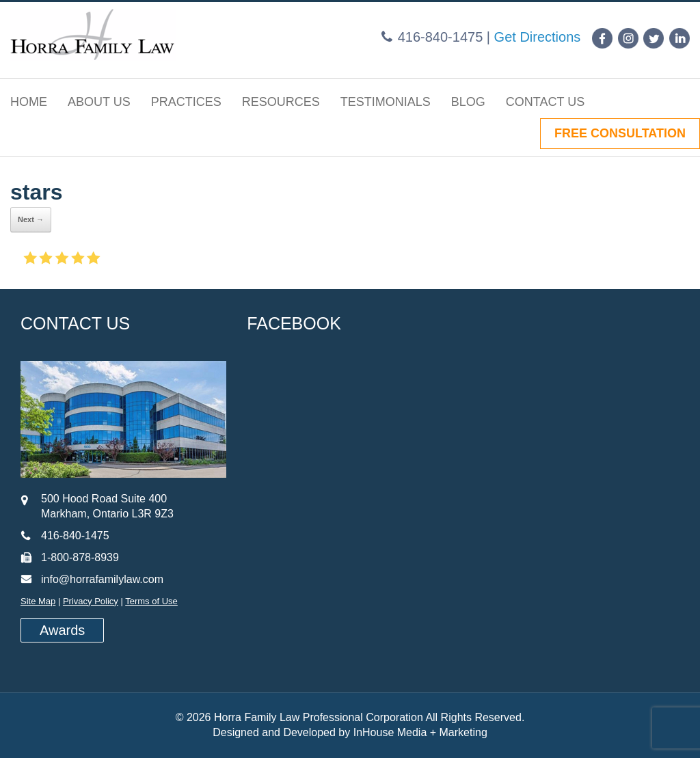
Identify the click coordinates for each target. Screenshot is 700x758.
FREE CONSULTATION (620, 133)
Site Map (38, 601)
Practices (186, 102)
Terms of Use (151, 601)
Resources (281, 102)
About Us (99, 102)
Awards (62, 630)
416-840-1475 (441, 37)
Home (29, 102)
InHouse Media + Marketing (420, 732)
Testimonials (386, 102)
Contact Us (545, 102)
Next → (31, 219)
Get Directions (538, 37)
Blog (468, 102)
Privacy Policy (91, 601)
